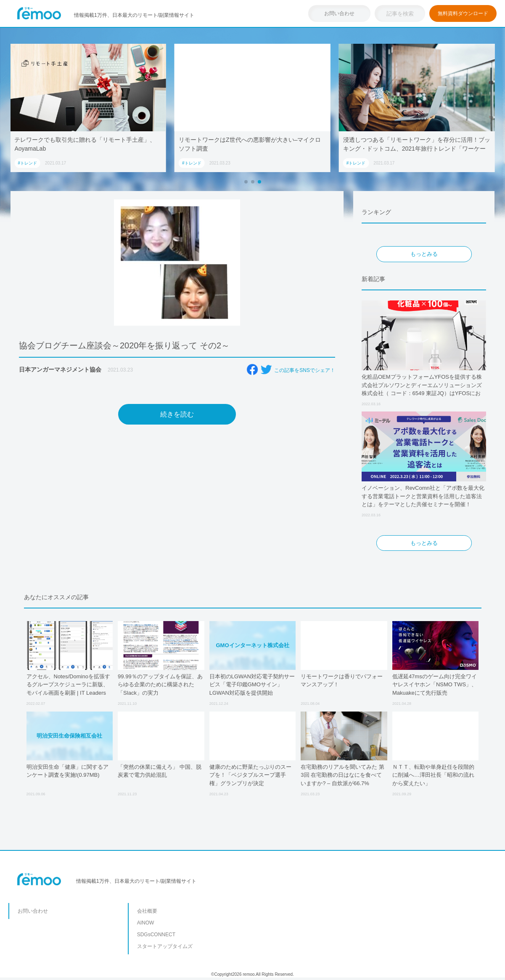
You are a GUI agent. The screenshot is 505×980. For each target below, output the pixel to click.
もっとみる (424, 254)
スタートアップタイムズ (165, 946)
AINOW (146, 923)
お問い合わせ (339, 13)
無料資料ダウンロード (463, 13)
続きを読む (177, 414)
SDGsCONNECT (156, 935)
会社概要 (147, 911)
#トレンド (27, 163)
